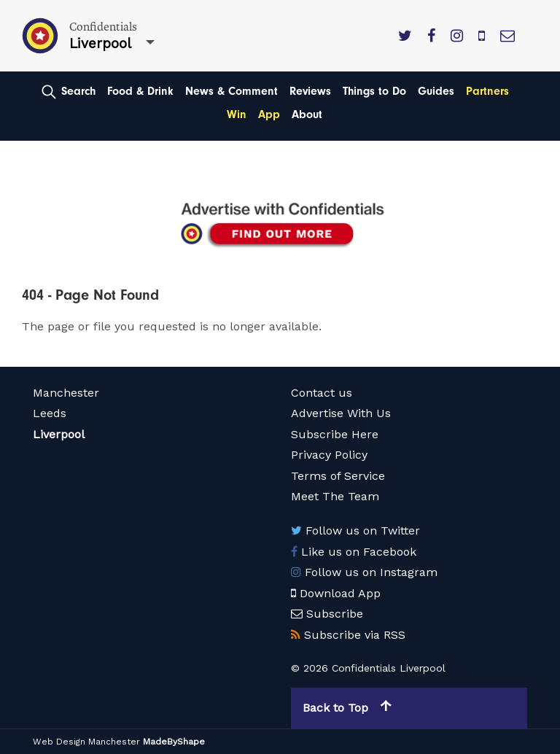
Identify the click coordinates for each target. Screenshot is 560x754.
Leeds (50, 413)
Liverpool (59, 434)
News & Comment (232, 91)
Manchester (66, 393)
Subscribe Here (335, 434)
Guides (436, 91)
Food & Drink (140, 91)
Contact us (322, 393)
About (307, 114)
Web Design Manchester (86, 742)
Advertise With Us (341, 413)
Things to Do (374, 91)
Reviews (310, 91)
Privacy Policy (329, 455)
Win (237, 114)
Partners (487, 91)
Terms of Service (338, 476)
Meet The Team (335, 496)
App (269, 114)
